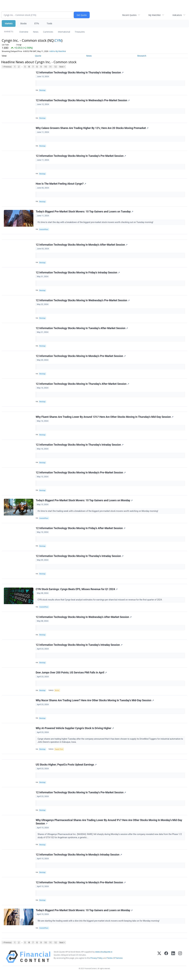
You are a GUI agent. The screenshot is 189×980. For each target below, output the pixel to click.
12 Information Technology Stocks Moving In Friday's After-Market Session (81, 531)
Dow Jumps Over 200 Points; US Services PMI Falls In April (71, 677)
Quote (38, 56)
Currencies (48, 32)
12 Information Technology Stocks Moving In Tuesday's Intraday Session (79, 649)
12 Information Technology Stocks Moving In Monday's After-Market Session (82, 246)
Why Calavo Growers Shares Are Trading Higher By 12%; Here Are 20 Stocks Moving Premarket (92, 128)
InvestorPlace (44, 230)
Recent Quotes (129, 15)
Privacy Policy (97, 964)
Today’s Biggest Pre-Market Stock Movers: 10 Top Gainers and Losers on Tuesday (84, 212)
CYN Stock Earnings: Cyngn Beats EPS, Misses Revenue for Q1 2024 (77, 593)
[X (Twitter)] (159, 962)
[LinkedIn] (173, 962)
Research (142, 56)
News (36, 32)
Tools (49, 23)
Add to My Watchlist (58, 51)
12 (56, 67)
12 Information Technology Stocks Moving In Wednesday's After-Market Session (84, 621)
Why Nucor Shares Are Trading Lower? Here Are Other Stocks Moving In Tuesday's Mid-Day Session (95, 705)
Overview (24, 32)
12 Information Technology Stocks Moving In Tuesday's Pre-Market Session (81, 156)
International (64, 32)
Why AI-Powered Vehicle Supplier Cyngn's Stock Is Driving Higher (75, 732)
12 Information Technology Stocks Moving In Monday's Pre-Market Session (81, 358)
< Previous (7, 67)
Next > (62, 67)
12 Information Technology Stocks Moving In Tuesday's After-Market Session (82, 330)
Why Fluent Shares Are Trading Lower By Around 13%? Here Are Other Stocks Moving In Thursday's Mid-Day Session (105, 419)
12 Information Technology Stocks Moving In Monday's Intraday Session (79, 860)
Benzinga (43, 90)
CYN (58, 40)
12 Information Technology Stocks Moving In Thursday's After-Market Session (82, 386)
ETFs (37, 23)
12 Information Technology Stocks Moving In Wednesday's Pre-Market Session (83, 101)
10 (45, 67)
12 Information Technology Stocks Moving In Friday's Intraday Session (78, 274)
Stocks (23, 23)
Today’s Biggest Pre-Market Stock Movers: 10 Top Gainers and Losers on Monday (84, 503)
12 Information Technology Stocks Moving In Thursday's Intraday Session (80, 73)
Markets (9, 23)
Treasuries (80, 32)
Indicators (177, 15)
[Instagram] (180, 962)
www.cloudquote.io (104, 957)
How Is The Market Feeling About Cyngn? (61, 184)
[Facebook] (166, 962)
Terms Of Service (115, 964)
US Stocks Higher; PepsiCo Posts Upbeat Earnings (66, 769)
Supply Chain (59, 754)
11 (50, 67)
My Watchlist (155, 15)
